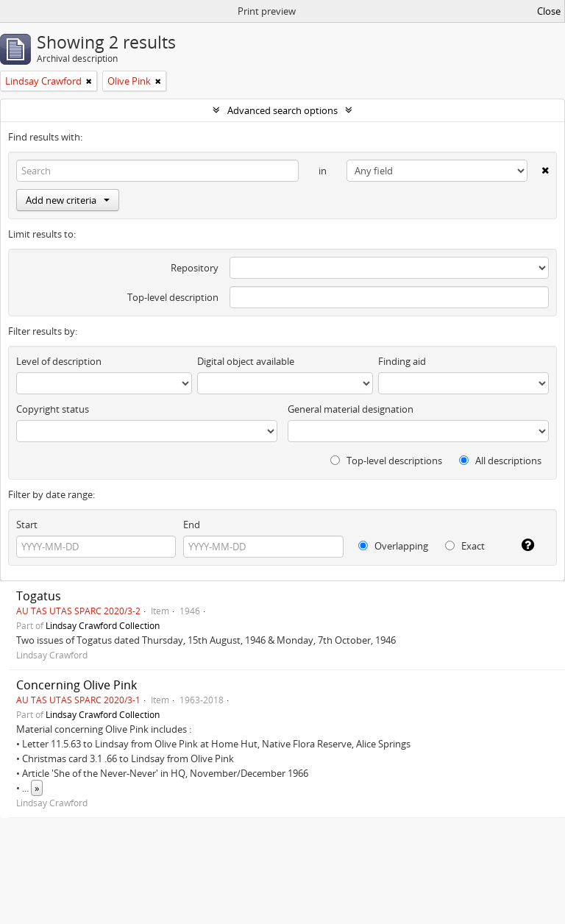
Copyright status (53, 409)
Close (549, 11)
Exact (465, 546)
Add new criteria (68, 200)
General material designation (351, 409)
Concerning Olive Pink (77, 685)
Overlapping (393, 546)
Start (27, 525)
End (192, 525)
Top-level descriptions (386, 461)
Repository (195, 268)
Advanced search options (282, 110)
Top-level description (173, 297)
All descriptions (500, 461)
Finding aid (402, 361)
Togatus (39, 596)
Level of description (59, 361)
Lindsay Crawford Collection (103, 625)
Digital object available (246, 361)
